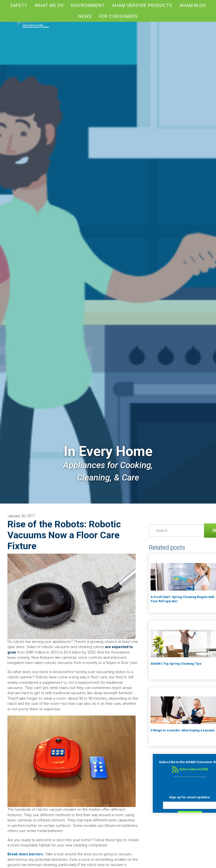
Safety (19, 5)
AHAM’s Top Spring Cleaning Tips (176, 664)
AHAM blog (193, 5)
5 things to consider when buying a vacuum (183, 730)
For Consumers (118, 16)
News (85, 16)
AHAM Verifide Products (142, 5)
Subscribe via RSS (190, 769)
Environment (88, 5)
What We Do (49, 5)
